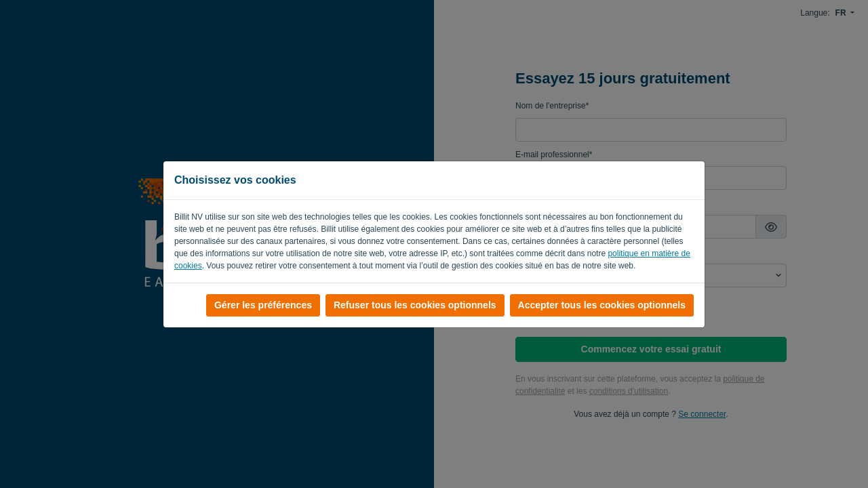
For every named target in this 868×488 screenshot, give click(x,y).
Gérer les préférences (263, 305)
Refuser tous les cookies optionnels (415, 305)
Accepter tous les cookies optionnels (602, 305)
